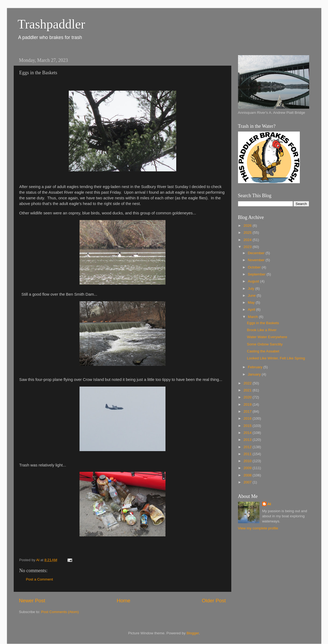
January (255, 374)
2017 (248, 411)
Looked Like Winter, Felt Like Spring (276, 358)
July (252, 289)
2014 (248, 433)
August (254, 281)
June (252, 296)
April (252, 309)
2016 (248, 418)
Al (269, 504)
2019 (248, 404)
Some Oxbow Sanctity (265, 344)
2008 (248, 475)
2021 (248, 390)
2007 (248, 482)
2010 (248, 461)
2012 (248, 447)
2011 (248, 454)
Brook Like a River (262, 330)
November (257, 260)
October (255, 267)
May (252, 302)
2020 (248, 397)
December (257, 253)
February (256, 367)
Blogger (193, 633)
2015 (248, 426)
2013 (248, 440)
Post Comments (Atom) (60, 612)
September (257, 274)
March (253, 317)
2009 (248, 468)
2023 (248, 247)
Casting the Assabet (263, 351)
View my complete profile (258, 528)
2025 (248, 233)
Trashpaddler (52, 24)
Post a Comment (40, 579)
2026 (248, 226)
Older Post (214, 601)
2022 (248, 383)
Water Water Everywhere (267, 337)
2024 (248, 240)
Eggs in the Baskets (263, 323)
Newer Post (32, 601)
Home (124, 601)
